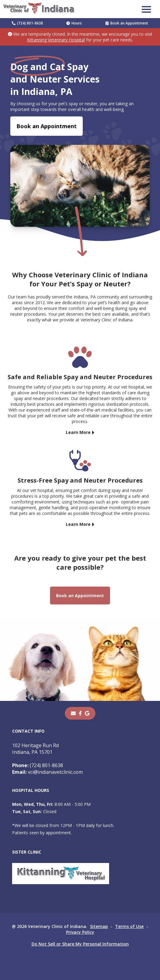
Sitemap (99, 926)
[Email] (73, 713)
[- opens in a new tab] (80, 713)
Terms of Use (129, 926)
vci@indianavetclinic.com (47, 772)
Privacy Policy (80, 932)
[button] (146, 9)
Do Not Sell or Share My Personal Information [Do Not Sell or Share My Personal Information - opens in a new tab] (80, 944)
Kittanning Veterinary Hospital (56, 40)
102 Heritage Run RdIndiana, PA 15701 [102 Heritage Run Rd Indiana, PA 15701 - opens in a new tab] (35, 749)
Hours (74, 23)
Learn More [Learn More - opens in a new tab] (78, 432)
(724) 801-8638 (27, 23)
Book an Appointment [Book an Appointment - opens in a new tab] (127, 23)
